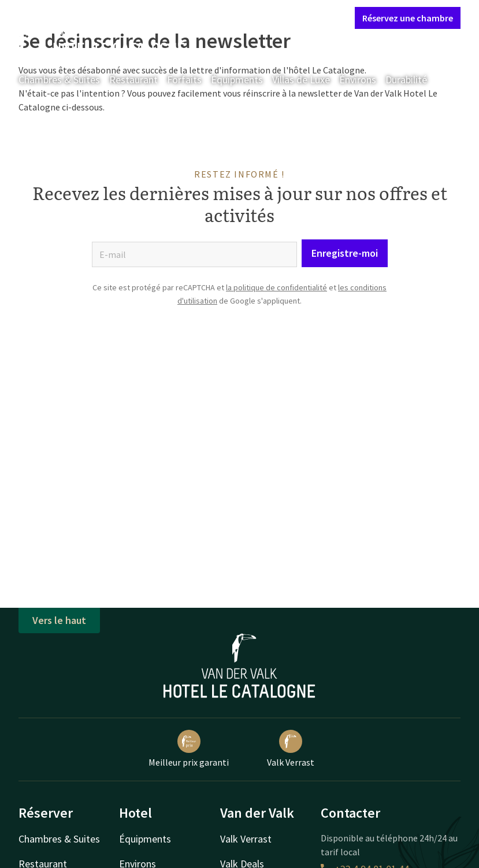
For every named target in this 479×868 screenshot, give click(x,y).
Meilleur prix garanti (189, 749)
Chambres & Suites (59, 80)
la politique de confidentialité (276, 287)
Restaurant (133, 80)
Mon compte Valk (278, 17)
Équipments (237, 80)
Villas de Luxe (301, 80)
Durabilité (406, 80)
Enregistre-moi (345, 253)
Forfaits (184, 80)
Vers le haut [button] (59, 620)
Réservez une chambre (408, 18)
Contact (218, 17)
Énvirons (358, 80)
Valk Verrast (291, 749)
